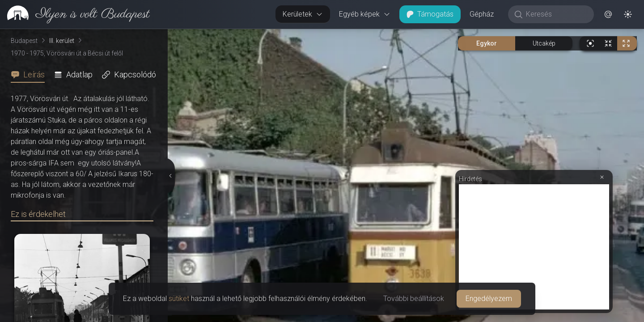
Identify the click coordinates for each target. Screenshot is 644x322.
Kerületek (303, 14)
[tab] (30, 75)
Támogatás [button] (430, 14)
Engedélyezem (489, 299)
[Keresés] (556, 14)
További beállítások (414, 299)
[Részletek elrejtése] (171, 176)
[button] (608, 14)
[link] (75, 14)
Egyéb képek (365, 14)
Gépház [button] (482, 14)
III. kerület (62, 41)
